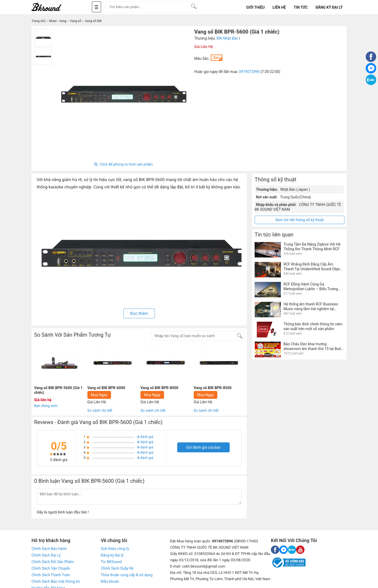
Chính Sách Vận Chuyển (51, 568)
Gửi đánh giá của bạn (203, 447)
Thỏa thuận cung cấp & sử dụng (127, 575)
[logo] (52, 7)
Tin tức (301, 7)
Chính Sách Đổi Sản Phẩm (53, 562)
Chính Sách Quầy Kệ (117, 568)
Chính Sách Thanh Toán (51, 575)
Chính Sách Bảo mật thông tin (56, 581)
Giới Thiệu (255, 7)
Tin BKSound (111, 562)
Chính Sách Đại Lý (46, 555)
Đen (217, 58)
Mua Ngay (99, 395)
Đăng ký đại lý (112, 555)
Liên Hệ (279, 7)
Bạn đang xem (46, 406)
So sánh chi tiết (100, 411)
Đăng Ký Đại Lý (329, 7)
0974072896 (249, 72)
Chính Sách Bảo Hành (49, 549)
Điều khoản (110, 581)
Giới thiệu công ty (115, 549)
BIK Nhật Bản (227, 38)
